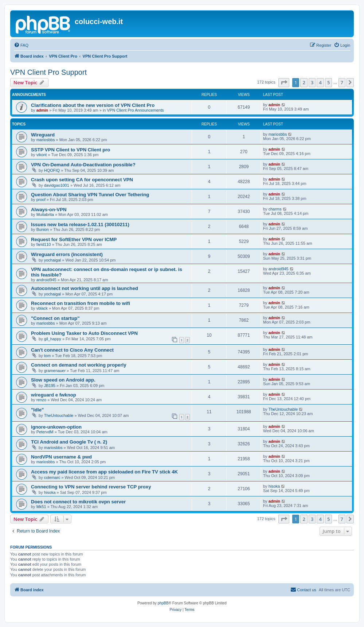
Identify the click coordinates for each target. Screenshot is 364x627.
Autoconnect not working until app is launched (85, 288)
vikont (42, 155)
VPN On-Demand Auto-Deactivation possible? (83, 165)
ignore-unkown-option (56, 427)
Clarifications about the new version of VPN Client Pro (93, 105)
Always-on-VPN (49, 210)
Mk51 (41, 507)
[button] (284, 82)
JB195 (50, 386)
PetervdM (45, 432)
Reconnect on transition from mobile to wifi (81, 303)
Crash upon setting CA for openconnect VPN (82, 180)
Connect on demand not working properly (79, 365)
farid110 (44, 244)
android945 (46, 280)
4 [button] (320, 82)
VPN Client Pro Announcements (136, 110)
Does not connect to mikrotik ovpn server (78, 502)
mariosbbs (46, 140)
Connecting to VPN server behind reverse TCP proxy (91, 487)
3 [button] (312, 82)
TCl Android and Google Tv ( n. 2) (69, 442)
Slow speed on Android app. (63, 380)
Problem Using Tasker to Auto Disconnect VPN (84, 333)
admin (42, 110)
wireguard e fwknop (54, 395)
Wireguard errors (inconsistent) (67, 254)
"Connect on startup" (55, 318)
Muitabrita (45, 214)
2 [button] (304, 82)
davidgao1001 (57, 185)
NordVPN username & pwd (61, 457)
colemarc (52, 477)
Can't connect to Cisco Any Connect (72, 350)
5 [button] (328, 82)
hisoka (50, 492)
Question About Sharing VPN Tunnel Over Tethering (90, 195)
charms (275, 209)
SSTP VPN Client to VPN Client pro (71, 150)
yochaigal (52, 260)
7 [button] (342, 82)
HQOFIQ (52, 170)
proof (41, 200)
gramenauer (55, 371)
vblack (42, 308)
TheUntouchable (59, 415)
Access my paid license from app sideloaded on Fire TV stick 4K (104, 472)
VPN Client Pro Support (48, 72)
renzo (42, 400)
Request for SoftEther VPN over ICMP (74, 239)
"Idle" (37, 410)
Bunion (43, 229)
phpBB (163, 603)
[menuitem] (21, 45)
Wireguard (43, 135)
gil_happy (53, 339)
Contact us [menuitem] (303, 589)
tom (47, 356)
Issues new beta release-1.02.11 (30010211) (80, 225)
